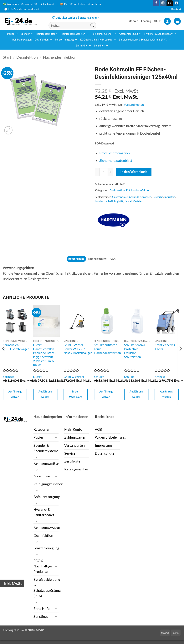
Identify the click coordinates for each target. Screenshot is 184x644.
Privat (128, 201)
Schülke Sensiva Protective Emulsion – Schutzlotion (135, 351)
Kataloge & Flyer (77, 470)
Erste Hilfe (84, 46)
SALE (157, 21)
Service (70, 454)
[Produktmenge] (104, 172)
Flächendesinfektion (60, 57)
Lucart (37, 377)
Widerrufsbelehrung (110, 438)
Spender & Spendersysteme (46, 449)
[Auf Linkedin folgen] (176, 3)
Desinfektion (43, 40)
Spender (27, 34)
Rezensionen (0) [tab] (98, 259)
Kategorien (42, 430)
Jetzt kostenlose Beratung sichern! (76, 18)
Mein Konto (73, 430)
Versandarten (74, 446)
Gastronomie (120, 197)
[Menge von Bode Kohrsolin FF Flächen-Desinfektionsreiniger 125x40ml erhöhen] (110, 172)
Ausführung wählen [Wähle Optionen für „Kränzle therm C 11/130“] (167, 395)
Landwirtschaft (104, 201)
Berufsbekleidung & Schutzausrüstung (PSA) (145, 40)
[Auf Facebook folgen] (156, 3)
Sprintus (8, 377)
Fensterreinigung (66, 40)
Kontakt (176, 9)
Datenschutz (105, 454)
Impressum (103, 446)
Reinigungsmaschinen (75, 34)
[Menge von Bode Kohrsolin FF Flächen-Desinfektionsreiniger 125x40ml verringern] (97, 172)
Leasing (146, 21)
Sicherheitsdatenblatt (116, 161)
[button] (167, 21)
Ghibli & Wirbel (74, 377)
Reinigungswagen (22, 40)
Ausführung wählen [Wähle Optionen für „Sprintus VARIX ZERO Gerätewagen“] (15, 395)
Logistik (119, 201)
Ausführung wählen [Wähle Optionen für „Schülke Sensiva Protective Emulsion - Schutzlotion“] (136, 395)
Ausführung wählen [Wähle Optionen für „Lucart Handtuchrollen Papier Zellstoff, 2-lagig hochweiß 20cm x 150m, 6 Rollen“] (45, 395)
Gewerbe (158, 197)
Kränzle (160, 377)
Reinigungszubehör (104, 34)
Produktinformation (115, 153)
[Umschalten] (56, 438)
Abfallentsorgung (130, 34)
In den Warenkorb (134, 172)
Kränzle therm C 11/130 (165, 347)
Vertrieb (138, 201)
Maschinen (42, 477)
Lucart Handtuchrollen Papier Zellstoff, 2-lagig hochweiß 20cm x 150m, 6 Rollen (45, 355)
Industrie (170, 197)
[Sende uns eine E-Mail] (170, 3)
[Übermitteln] (92, 26)
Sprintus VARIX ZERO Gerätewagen (16, 347)
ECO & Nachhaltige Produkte (98, 40)
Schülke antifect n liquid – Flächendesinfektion (107, 349)
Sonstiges (101, 46)
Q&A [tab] (115, 259)
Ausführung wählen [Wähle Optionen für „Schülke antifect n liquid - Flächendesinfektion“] (106, 395)
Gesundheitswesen (140, 197)
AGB (98, 430)
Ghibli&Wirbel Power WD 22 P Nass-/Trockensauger (78, 349)
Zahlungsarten (75, 438)
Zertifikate (72, 462)
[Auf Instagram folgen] (163, 3)
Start (7, 57)
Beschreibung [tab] (75, 259)
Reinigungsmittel (47, 34)
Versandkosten (134, 104)
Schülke (99, 377)
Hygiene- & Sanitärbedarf (160, 34)
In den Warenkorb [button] (76, 395)
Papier (13, 34)
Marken (133, 21)
